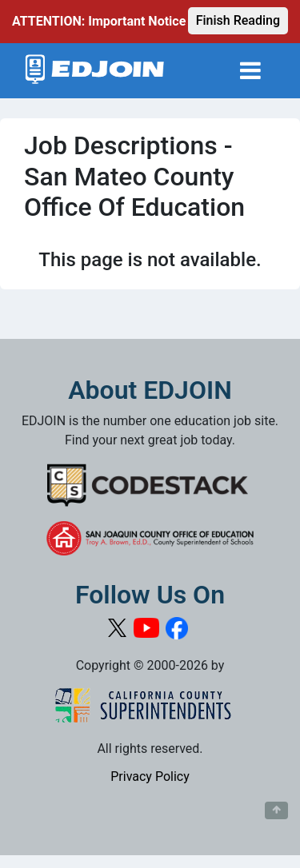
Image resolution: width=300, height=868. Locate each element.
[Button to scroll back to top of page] (276, 810)
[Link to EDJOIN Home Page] (95, 71)
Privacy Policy (150, 776)
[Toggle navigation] (250, 71)
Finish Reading (238, 20)
